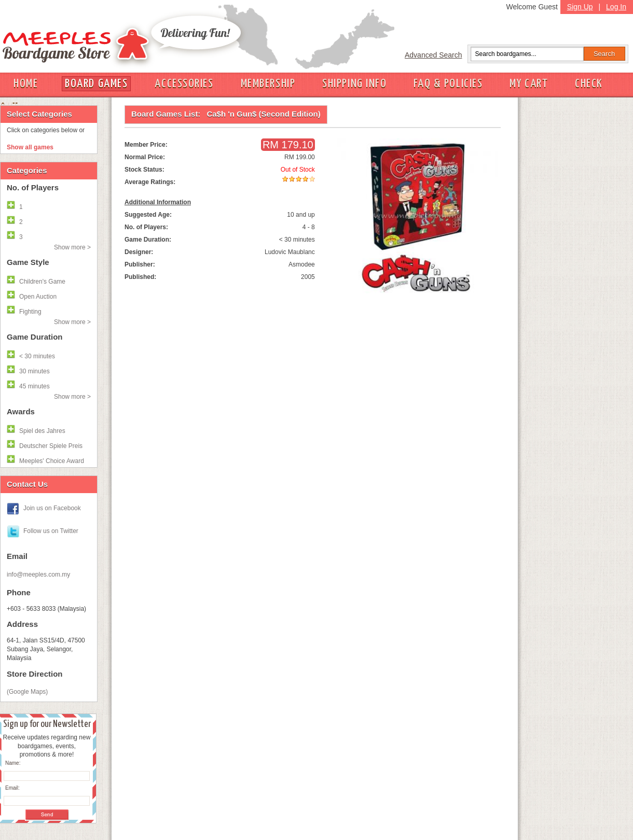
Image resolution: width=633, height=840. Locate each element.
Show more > (72, 247)
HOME (26, 84)
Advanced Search (434, 55)
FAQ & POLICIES (448, 84)
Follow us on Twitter (51, 531)
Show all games (30, 147)
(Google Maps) (27, 692)
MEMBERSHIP (268, 84)
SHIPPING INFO (354, 84)
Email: (12, 788)
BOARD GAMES (96, 84)
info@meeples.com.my (38, 575)
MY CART (529, 84)
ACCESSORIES (184, 84)
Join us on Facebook (52, 508)
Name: (13, 763)
